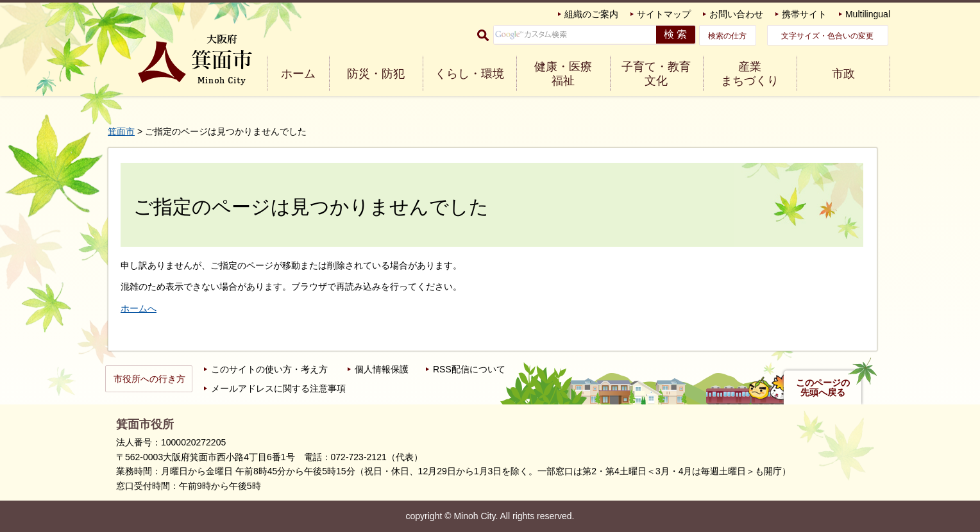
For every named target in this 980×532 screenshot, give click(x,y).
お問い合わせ (736, 14)
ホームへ (139, 308)
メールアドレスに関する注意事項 (278, 388)
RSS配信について (469, 369)
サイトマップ (664, 14)
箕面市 (121, 131)
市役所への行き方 (149, 379)
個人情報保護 (382, 369)
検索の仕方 (727, 36)
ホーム (298, 74)
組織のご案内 (591, 14)
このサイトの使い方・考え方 (269, 369)
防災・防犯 (376, 74)
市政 (843, 74)
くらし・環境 (469, 74)
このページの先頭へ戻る (823, 388)
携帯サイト (804, 14)
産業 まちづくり (750, 74)
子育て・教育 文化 (656, 74)
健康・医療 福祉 (563, 74)
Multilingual (868, 14)
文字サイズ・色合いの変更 (827, 36)
